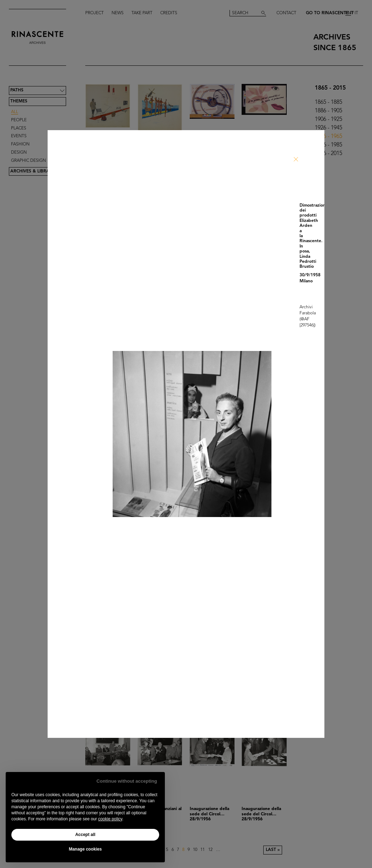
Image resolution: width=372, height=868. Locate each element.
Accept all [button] (85, 835)
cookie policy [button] (110, 819)
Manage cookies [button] (85, 849)
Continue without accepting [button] (127, 781)
